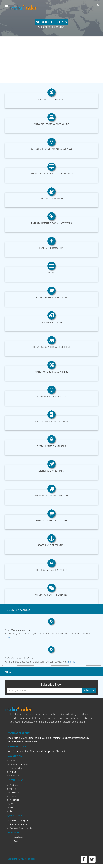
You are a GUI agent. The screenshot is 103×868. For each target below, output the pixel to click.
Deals (11, 807)
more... (9, 637)
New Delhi (13, 751)
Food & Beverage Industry (51, 298)
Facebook (18, 837)
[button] (7, 5)
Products (13, 785)
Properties (13, 800)
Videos (11, 789)
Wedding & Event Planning (52, 595)
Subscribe (89, 690)
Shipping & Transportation (51, 496)
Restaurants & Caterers (51, 446)
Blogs (11, 811)
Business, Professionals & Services (52, 149)
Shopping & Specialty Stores (51, 520)
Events (11, 796)
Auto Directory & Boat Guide (51, 124)
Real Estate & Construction (51, 421)
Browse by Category (18, 821)
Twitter (17, 841)
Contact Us (13, 776)
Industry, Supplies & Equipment (51, 347)
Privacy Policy (15, 768)
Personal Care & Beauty (51, 397)
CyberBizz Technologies (17, 630)
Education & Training (51, 198)
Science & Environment (52, 471)
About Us (13, 761)
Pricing (12, 772)
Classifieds (13, 792)
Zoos (10, 738)
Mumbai (24, 751)
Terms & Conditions (17, 764)
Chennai (60, 751)
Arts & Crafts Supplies (25, 738)
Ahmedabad (36, 751)
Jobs (10, 804)
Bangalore (49, 751)
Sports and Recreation (51, 545)
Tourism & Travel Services (51, 570)
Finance (51, 273)
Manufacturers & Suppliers (52, 372)
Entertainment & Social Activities (52, 223)
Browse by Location (17, 824)
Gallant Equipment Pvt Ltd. (19, 658)
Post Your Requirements (20, 828)
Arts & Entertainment (51, 99)
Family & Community (52, 248)
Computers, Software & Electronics (51, 174)
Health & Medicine (52, 322)
